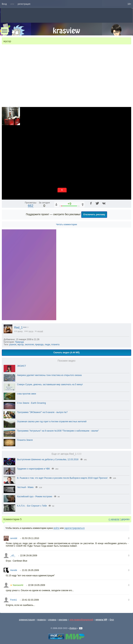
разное (13, 345)
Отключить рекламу (94, 214)
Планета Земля (25, 440)
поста (31, 331)
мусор (21, 345)
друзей (40, 331)
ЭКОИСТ (22, 366)
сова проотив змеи (26, 394)
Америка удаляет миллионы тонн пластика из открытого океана (49, 375)
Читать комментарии (67, 224)
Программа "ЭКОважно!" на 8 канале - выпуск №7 (42, 412)
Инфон (73, 628)
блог (112, 620)
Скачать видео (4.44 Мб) (66, 353)
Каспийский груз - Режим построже (35, 497)
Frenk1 (14, 600)
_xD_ (13, 556)
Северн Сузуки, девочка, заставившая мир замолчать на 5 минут (50, 384)
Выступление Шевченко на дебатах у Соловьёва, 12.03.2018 (48, 459)
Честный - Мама (25, 487)
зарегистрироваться (74, 528)
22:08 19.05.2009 (37, 585)
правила (41, 620)
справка (52, 620)
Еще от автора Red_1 (66, 454)
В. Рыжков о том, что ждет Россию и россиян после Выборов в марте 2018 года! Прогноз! (62, 478)
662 (31, 206)
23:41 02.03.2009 (30, 600)
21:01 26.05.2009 (30, 570)
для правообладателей (81, 620)
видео (20, 331)
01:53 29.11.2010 (31, 538)
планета (55, 345)
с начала (114, 519)
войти (56, 528)
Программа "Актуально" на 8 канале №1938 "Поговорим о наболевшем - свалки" (58, 431)
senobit (14, 538)
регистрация (24, 4)
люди (47, 345)
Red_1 (18, 328)
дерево (125, 519)
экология (29, 345)
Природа (20, 342)
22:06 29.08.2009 (29, 556)
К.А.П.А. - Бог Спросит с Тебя (32, 506)
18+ (129, 4)
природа (39, 345)
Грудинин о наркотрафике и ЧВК (33, 469)
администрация (27, 620)
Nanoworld (17, 585)
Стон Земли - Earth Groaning (31, 403)
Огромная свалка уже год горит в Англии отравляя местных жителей (52, 422)
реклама (63, 620)
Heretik (14, 570)
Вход (4, 4)
